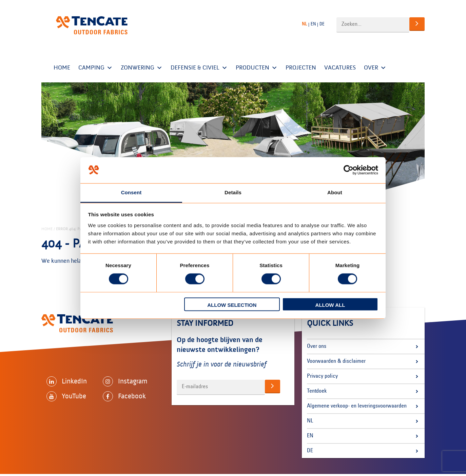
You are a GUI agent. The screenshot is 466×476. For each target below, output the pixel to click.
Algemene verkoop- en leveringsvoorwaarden (357, 406)
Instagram (125, 381)
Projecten (301, 68)
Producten (257, 68)
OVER (375, 68)
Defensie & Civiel (199, 68)
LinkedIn (67, 381)
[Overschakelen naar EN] (314, 25)
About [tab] (335, 192)
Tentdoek (317, 391)
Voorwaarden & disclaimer (336, 361)
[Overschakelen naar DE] (323, 25)
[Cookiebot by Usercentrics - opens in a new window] (348, 170)
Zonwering (142, 68)
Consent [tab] (131, 192)
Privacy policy (322, 376)
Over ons (317, 346)
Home (62, 68)
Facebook (124, 396)
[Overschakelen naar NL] (305, 25)
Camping (95, 68)
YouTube (66, 396)
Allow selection (232, 305)
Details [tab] (233, 192)
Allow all (330, 305)
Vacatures (340, 68)
